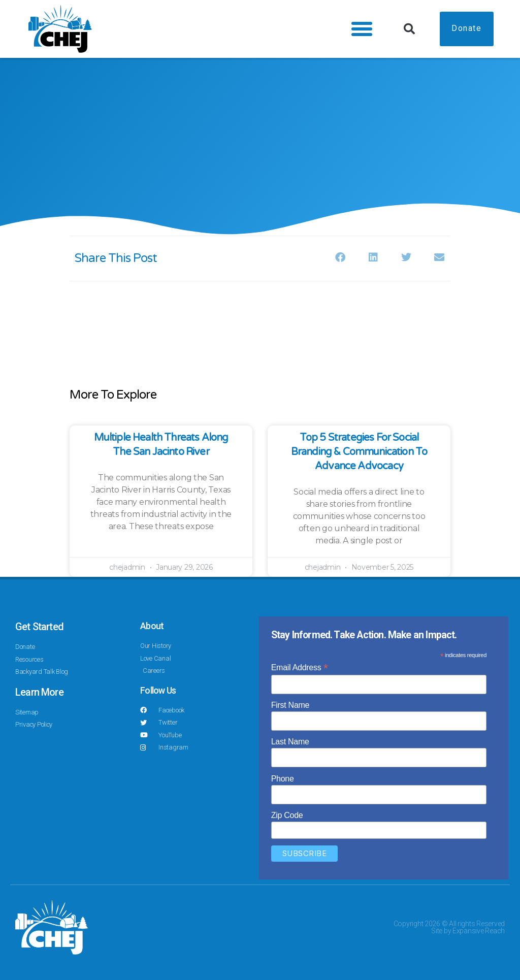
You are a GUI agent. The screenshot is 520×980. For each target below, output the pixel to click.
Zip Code (287, 815)
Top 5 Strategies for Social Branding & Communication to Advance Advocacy (359, 452)
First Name (290, 705)
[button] (360, 29)
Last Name (290, 742)
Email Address (300, 667)
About (152, 626)
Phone (283, 779)
